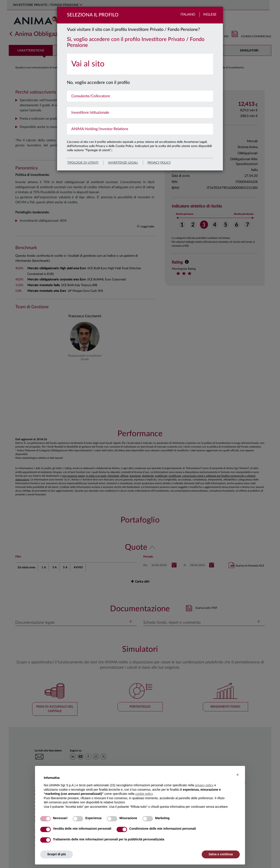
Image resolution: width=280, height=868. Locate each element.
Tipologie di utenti (83, 163)
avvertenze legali (123, 163)
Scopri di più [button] (57, 854)
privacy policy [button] (204, 785)
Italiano (188, 15)
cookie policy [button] (144, 794)
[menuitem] (140, 64)
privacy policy (159, 163)
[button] (238, 775)
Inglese (210, 15)
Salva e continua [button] (221, 854)
